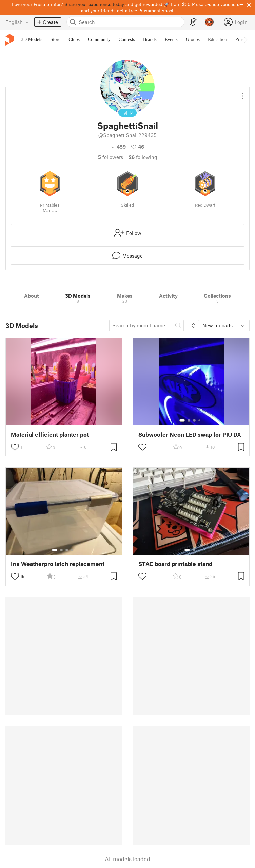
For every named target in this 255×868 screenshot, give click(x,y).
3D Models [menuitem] (32, 40)
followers (111, 157)
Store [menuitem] (56, 40)
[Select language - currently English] (17, 22)
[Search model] (146, 325)
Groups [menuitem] (193, 40)
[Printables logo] (9, 40)
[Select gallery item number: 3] (194, 420)
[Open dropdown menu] (243, 93)
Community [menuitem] (99, 40)
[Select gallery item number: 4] (200, 420)
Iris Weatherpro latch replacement (58, 564)
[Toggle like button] (15, 447)
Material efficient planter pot (50, 435)
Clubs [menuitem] (74, 40)
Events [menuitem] (171, 40)
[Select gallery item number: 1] (182, 420)
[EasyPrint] (193, 22)
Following (143, 157)
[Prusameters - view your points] (209, 22)
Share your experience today (94, 4)
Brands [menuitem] (150, 40)
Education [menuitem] (218, 40)
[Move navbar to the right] (246, 40)
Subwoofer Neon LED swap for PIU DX (190, 435)
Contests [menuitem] (127, 40)
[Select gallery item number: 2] (189, 420)
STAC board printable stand (175, 564)
